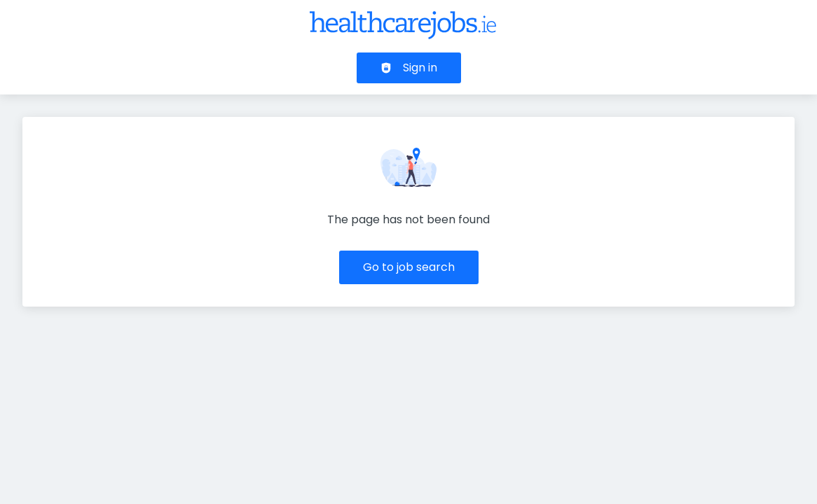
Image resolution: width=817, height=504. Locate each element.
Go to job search (409, 267)
